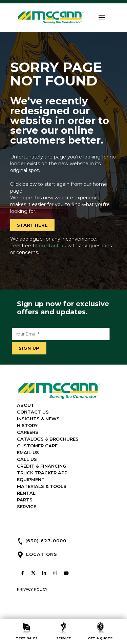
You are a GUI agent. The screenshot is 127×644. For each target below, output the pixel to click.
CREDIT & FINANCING (42, 466)
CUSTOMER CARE (37, 446)
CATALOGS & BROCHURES (48, 439)
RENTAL (26, 493)
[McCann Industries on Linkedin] (44, 573)
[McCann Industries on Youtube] (66, 573)
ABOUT (26, 405)
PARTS (25, 500)
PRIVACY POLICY (32, 589)
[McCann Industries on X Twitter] (33, 573)
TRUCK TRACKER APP (42, 473)
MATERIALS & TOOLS (42, 486)
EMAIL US (28, 452)
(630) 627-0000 (46, 541)
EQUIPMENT (31, 479)
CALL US (27, 459)
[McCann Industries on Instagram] (55, 573)
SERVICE (27, 506)
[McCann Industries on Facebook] (22, 573)
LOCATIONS (42, 554)
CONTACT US (33, 412)
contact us (52, 246)
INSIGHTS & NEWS (38, 419)
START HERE (32, 225)
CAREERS (28, 432)
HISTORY (27, 425)
